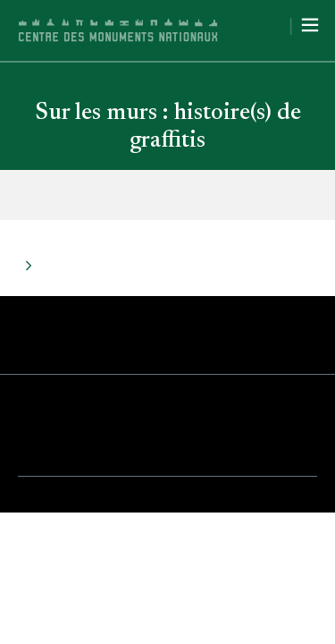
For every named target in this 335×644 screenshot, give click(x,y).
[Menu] (310, 25)
